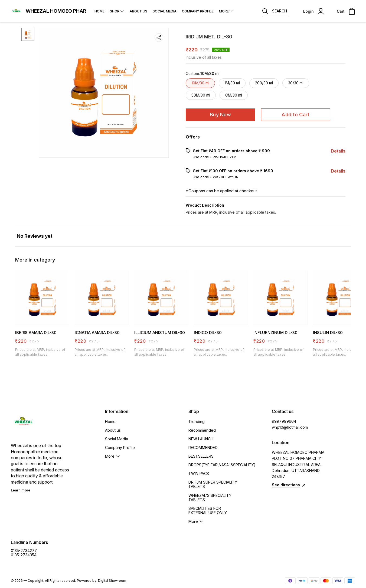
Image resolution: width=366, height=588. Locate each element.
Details (338, 151)
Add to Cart (295, 115)
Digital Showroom (112, 581)
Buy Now (220, 115)
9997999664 (284, 421)
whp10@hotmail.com (290, 427)
